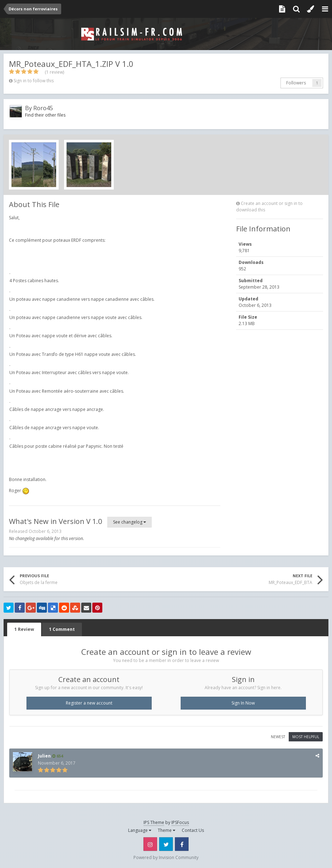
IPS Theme (154, 822)
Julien (44, 756)
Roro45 (43, 108)
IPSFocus (180, 822)
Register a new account (89, 703)
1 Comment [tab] (62, 629)
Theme (167, 830)
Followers (296, 83)
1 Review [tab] (24, 629)
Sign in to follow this (34, 81)
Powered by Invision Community (166, 857)
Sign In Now (243, 703)
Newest (278, 737)
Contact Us (193, 830)
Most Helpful (306, 737)
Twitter (166, 844)
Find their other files (45, 115)
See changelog (130, 522)
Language (140, 830)
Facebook (182, 844)
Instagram (150, 844)
